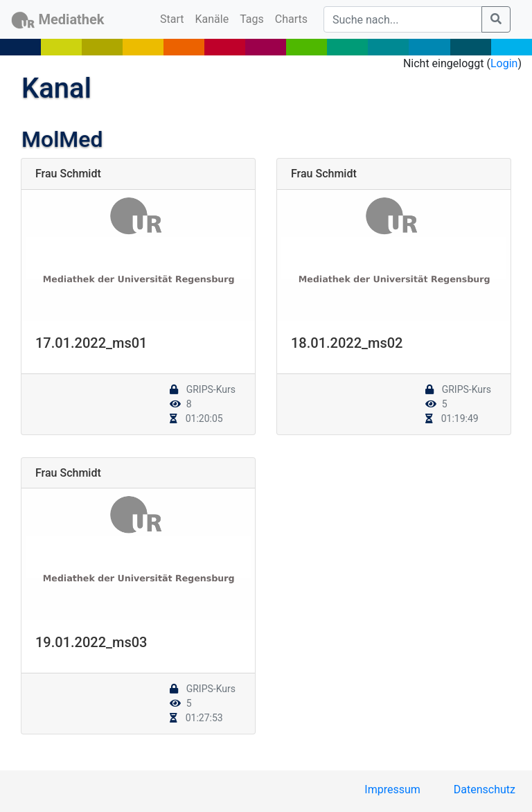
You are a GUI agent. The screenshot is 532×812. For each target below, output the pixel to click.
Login (504, 63)
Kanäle (212, 19)
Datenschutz (485, 789)
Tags (252, 19)
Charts (291, 19)
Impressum (392, 789)
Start (175, 18)
